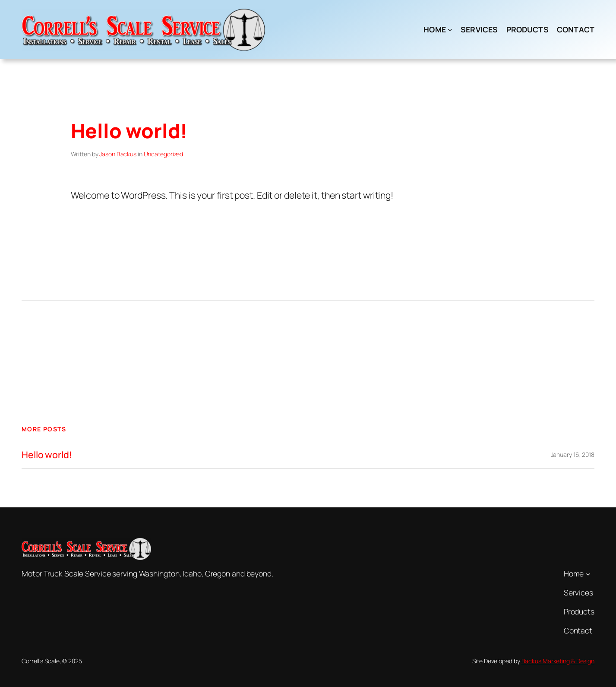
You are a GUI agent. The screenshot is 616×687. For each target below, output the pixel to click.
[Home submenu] (450, 30)
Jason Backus (118, 154)
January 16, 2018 (573, 454)
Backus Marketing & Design (558, 661)
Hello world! (47, 455)
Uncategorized (164, 154)
